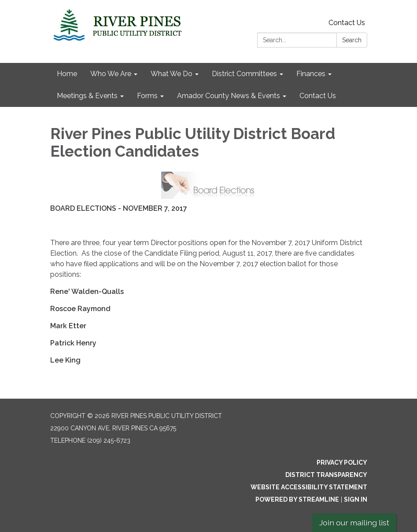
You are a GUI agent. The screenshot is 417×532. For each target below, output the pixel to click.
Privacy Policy (342, 462)
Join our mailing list (354, 523)
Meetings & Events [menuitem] (87, 96)
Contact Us (347, 23)
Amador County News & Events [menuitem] (229, 96)
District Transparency (326, 475)
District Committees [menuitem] (244, 74)
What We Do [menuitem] (172, 74)
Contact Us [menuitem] (318, 96)
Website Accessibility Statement (309, 487)
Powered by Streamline (297, 499)
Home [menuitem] (67, 74)
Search (352, 40)
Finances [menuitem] (311, 74)
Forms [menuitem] (147, 96)
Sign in (356, 499)
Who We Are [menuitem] (111, 74)
